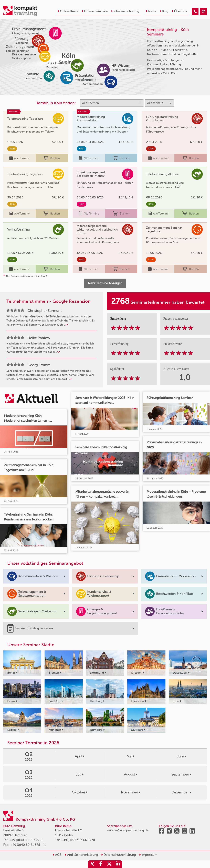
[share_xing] (92, 864)
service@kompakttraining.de (128, 830)
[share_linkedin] (118, 864)
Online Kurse (68, 11)
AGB (57, 855)
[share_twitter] (109, 864)
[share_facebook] (101, 864)
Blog (164, 11)
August (130, 774)
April (80, 756)
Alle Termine (19, 158)
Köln (12, 149)
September (181, 774)
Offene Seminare (95, 11)
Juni (181, 756)
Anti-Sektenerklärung (81, 855)
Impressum (148, 855)
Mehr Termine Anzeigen (105, 283)
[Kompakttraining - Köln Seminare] (195, 12)
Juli (80, 774)
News (151, 11)
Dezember (181, 792)
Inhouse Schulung (125, 11)
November (130, 792)
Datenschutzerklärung (118, 855)
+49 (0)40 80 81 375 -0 (26, 840)
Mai (130, 756)
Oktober (80, 792)
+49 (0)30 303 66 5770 (78, 840)
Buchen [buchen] (52, 158)
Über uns (179, 11)
